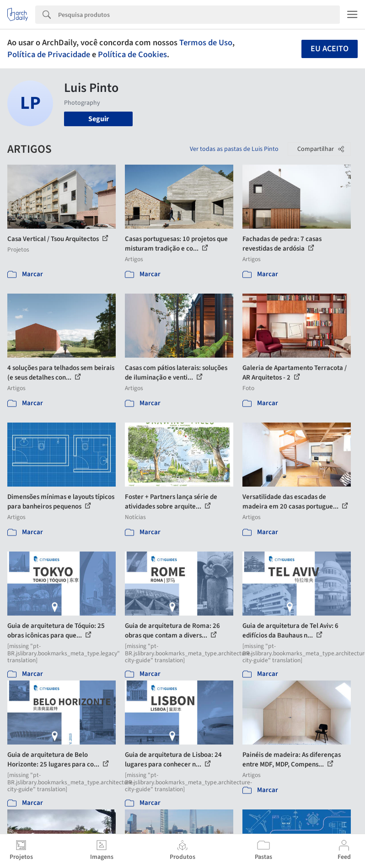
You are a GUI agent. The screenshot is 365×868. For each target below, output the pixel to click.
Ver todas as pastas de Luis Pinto (234, 149)
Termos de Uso (206, 43)
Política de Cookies (132, 54)
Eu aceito (330, 49)
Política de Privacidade (49, 54)
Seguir (99, 119)
